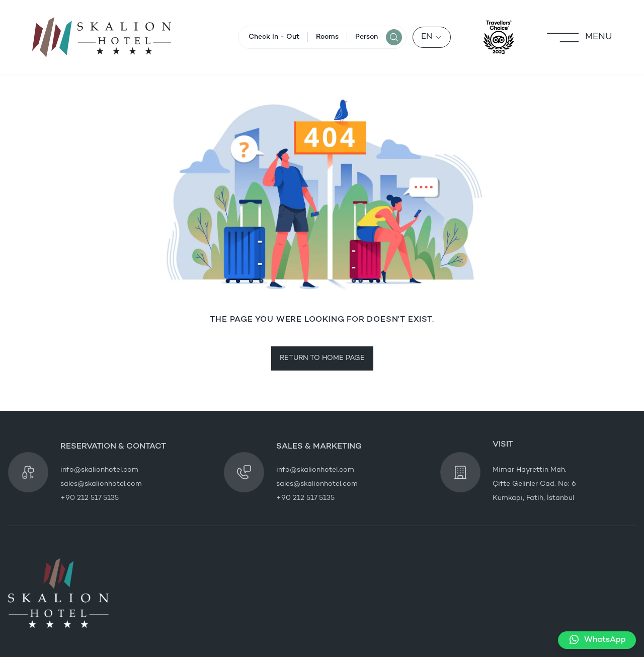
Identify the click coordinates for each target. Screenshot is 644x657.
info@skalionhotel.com (99, 470)
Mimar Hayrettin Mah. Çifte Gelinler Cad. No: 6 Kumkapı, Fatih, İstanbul (534, 484)
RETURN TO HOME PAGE (322, 358)
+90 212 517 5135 (90, 498)
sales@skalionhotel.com (101, 484)
